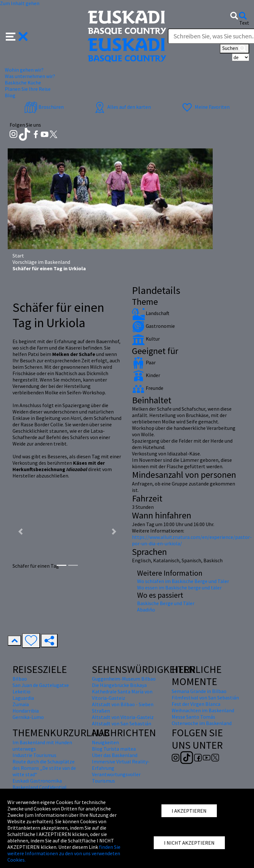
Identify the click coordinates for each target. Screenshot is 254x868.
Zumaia (21, 704)
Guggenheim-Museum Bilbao (124, 679)
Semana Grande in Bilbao (199, 691)
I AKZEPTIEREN (189, 811)
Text (244, 23)
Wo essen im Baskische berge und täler (179, 588)
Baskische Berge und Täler (166, 603)
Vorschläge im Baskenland (41, 262)
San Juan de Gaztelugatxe (41, 685)
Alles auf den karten (122, 107)
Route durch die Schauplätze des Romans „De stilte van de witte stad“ (44, 768)
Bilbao (20, 679)
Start (18, 256)
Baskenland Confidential (40, 787)
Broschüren (44, 107)
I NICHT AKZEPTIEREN (189, 843)
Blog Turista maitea (114, 749)
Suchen (234, 49)
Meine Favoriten (205, 107)
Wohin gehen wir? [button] (24, 70)
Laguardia (23, 698)
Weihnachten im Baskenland (203, 710)
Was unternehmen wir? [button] (30, 76)
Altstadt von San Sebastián (122, 723)
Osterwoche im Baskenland (202, 723)
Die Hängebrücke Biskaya (119, 685)
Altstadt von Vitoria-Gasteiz (123, 717)
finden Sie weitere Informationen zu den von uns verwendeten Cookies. (64, 853)
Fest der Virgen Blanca (196, 704)
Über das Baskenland (115, 755)
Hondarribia (26, 711)
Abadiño (146, 610)
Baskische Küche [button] (23, 83)
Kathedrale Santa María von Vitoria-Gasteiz (122, 695)
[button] (17, 36)
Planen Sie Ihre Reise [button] (28, 89)
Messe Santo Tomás (193, 717)
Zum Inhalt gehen (20, 3)
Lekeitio (21, 691)
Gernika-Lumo (28, 717)
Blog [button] (10, 95)
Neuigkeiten (105, 742)
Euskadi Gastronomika (37, 781)
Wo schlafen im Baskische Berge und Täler (183, 581)
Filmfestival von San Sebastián (205, 698)
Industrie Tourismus (34, 755)
